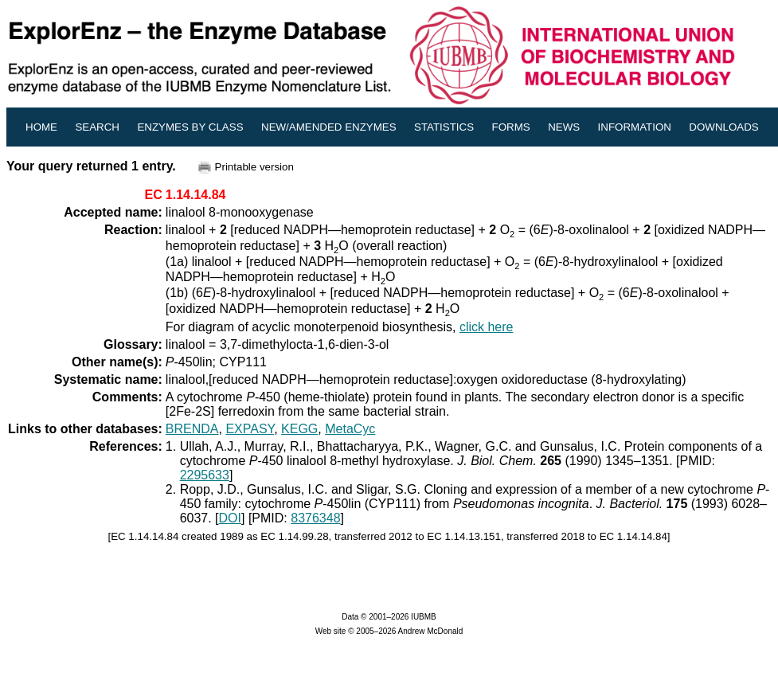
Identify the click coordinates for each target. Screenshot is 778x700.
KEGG (299, 429)
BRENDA (192, 429)
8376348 (315, 518)
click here (487, 327)
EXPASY (250, 429)
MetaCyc (350, 429)
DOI (230, 518)
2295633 (205, 475)
